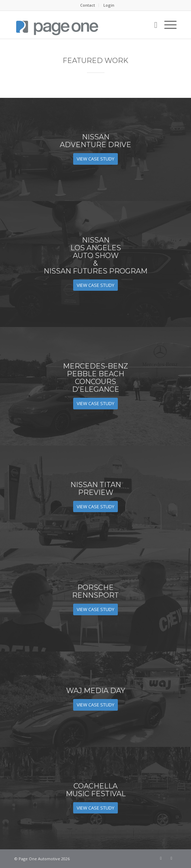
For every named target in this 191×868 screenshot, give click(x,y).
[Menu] (167, 25)
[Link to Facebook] (161, 858)
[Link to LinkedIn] (171, 858)
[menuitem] (88, 5)
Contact (88, 5)
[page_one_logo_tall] (79, 25)
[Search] (152, 25)
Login (109, 5)
